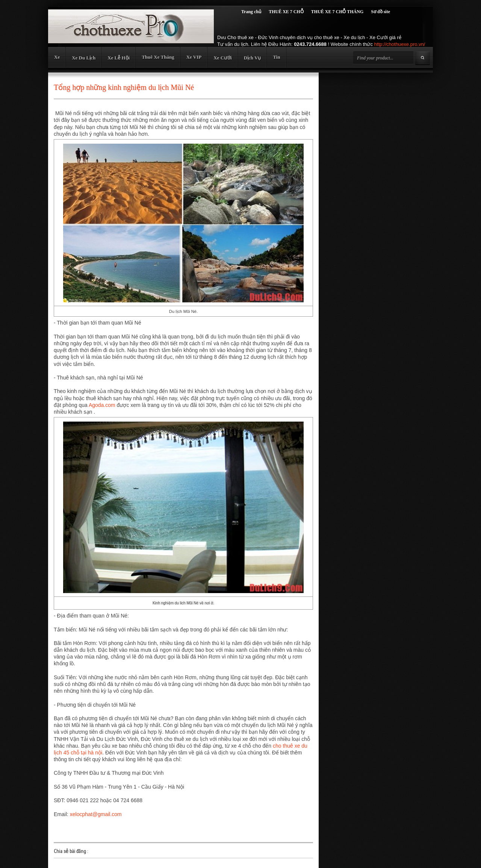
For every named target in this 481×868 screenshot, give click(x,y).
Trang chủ (251, 12)
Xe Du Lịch (84, 58)
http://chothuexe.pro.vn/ (400, 44)
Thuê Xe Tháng (158, 57)
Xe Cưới (222, 58)
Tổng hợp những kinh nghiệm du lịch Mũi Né (124, 87)
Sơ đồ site (380, 12)
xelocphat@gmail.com (96, 814)
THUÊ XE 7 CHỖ (286, 12)
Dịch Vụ (253, 58)
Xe (57, 57)
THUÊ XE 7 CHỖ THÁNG (337, 12)
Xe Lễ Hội (119, 58)
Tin (276, 57)
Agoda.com (102, 405)
